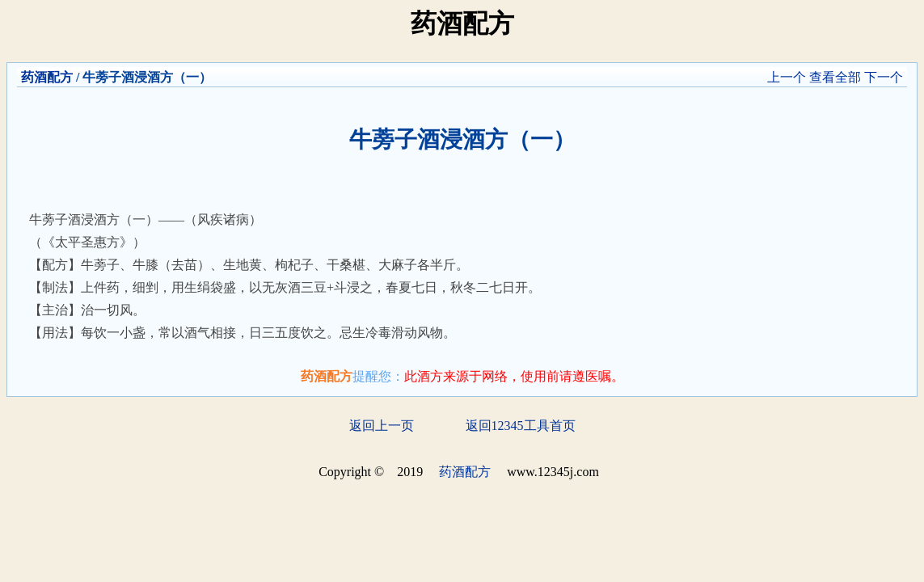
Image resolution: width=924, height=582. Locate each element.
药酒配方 (47, 77)
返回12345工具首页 (521, 426)
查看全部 (835, 77)
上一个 (787, 77)
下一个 (884, 77)
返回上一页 (382, 426)
